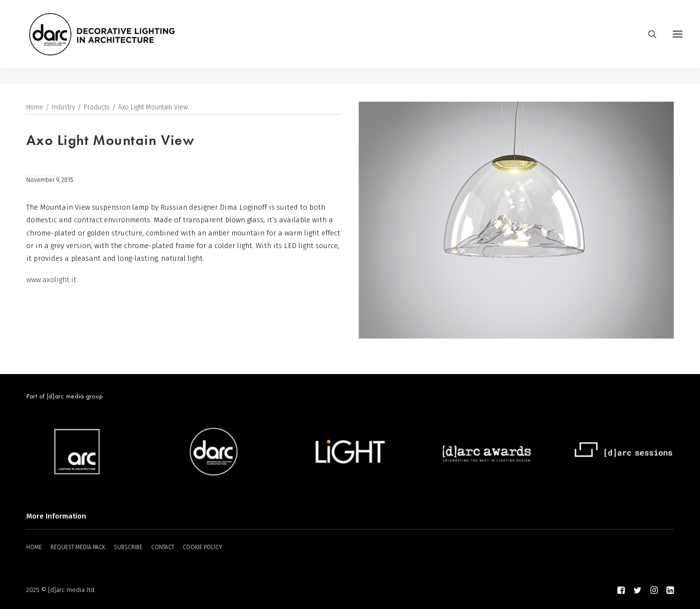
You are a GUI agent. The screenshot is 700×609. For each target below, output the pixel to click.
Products (97, 108)
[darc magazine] (118, 42)
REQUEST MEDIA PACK (78, 547)
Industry (63, 108)
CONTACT (163, 547)
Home (35, 108)
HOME (34, 547)
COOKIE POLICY (202, 547)
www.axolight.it (51, 280)
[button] (678, 42)
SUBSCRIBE (128, 547)
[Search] (648, 42)
